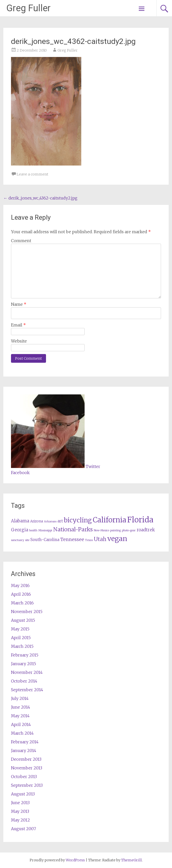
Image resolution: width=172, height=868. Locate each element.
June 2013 (20, 803)
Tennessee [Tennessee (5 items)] (72, 539)
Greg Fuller (28, 8)
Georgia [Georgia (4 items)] (20, 530)
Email (18, 325)
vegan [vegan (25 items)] (117, 539)
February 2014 (25, 742)
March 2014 (22, 733)
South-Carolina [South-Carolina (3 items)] (45, 540)
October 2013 (24, 777)
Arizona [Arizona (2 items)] (37, 521)
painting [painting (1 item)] (116, 530)
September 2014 (27, 690)
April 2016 (21, 594)
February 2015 (25, 655)
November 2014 (27, 672)
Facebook (20, 473)
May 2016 (20, 585)
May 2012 (20, 820)
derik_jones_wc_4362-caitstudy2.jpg (40, 198)
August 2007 (24, 829)
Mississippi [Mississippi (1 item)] (45, 530)
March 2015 (22, 646)
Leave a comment (32, 174)
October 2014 (24, 681)
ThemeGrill (131, 860)
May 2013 (20, 811)
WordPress (75, 860)
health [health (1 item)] (33, 530)
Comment (21, 241)
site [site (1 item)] (27, 540)
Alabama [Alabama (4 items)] (20, 521)
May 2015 (20, 629)
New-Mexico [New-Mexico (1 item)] (101, 530)
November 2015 (27, 612)
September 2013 (27, 785)
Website (19, 341)
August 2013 (23, 794)
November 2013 (27, 768)
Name (19, 304)
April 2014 (21, 724)
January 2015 (24, 664)
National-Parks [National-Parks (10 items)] (73, 529)
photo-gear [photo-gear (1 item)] (129, 530)
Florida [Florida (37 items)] (140, 520)
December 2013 (26, 759)
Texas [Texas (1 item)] (89, 540)
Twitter (93, 466)
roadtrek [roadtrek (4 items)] (146, 530)
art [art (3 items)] (60, 521)
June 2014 (21, 707)
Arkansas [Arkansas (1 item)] (50, 521)
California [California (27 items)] (110, 520)
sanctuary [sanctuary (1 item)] (18, 540)
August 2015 (23, 620)
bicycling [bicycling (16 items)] (78, 520)
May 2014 (20, 716)
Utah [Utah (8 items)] (100, 539)
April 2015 (21, 638)
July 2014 (20, 698)
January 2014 (24, 750)
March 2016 (22, 603)
